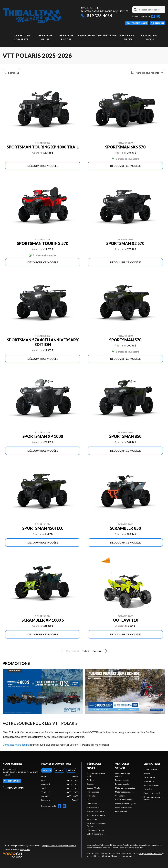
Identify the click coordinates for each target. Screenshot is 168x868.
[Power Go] (40, 855)
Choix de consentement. (122, 856)
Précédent (70, 651)
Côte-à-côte (92, 804)
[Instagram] (158, 16)
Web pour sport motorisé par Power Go (59, 846)
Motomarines (93, 792)
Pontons (90, 780)
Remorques (92, 819)
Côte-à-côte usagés (124, 800)
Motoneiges (92, 796)
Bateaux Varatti (93, 788)
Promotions (107, 35)
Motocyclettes (93, 808)
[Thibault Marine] (32, 16)
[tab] (47, 770)
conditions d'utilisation (100, 856)
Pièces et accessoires (153, 793)
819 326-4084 (96, 16)
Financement (87, 35)
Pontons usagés (122, 780)
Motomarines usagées (125, 788)
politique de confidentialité (150, 853)
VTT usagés (120, 796)
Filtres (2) (11, 73)
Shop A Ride (25, 850)
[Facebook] (153, 16)
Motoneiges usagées (124, 792)
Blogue (147, 773)
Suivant (100, 651)
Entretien (148, 789)
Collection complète (96, 834)
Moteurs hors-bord (95, 811)
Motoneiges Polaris (95, 830)
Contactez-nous (151, 769)
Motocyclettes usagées (125, 804)
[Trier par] (147, 73)
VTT (89, 800)
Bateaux (90, 784)
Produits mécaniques (96, 815)
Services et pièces (151, 785)
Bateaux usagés (122, 784)
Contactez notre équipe (16, 745)
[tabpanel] (60, 788)
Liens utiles (152, 764)
